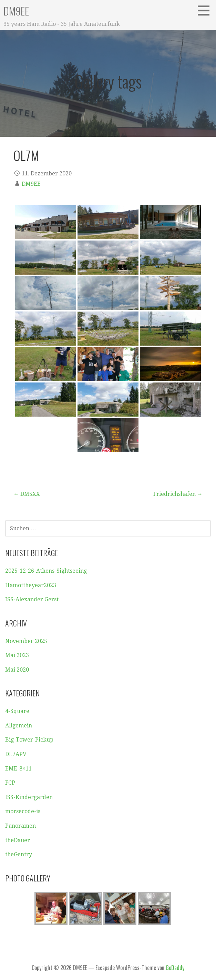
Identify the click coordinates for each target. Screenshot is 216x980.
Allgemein (19, 726)
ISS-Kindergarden (29, 797)
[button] (206, 10)
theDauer (18, 840)
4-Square (17, 711)
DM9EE (16, 11)
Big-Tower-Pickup (29, 740)
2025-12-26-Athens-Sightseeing (46, 571)
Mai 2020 (17, 670)
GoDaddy (175, 968)
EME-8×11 (18, 769)
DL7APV (16, 754)
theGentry (19, 854)
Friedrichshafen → (178, 494)
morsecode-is (23, 811)
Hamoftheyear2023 (31, 585)
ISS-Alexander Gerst (32, 599)
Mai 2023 (17, 655)
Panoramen (20, 826)
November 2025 (26, 641)
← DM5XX (27, 494)
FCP (10, 783)
